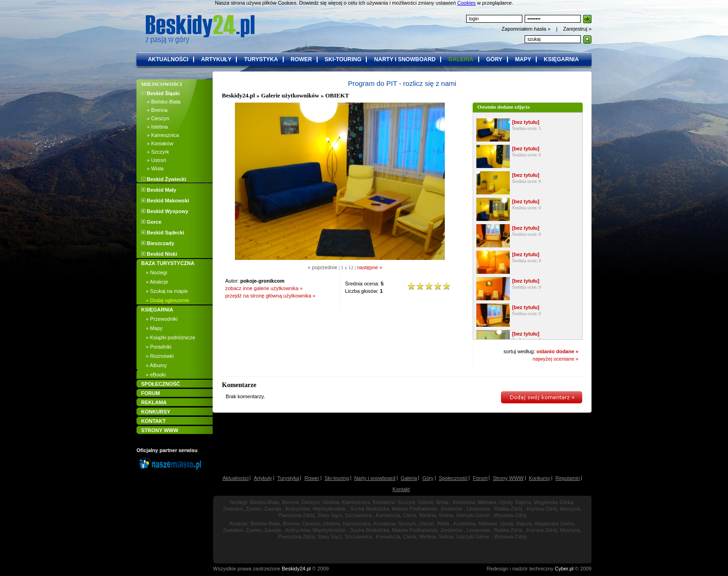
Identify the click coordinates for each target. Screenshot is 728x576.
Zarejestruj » (577, 29)
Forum (481, 478)
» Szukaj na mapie (167, 291)
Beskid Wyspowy (165, 211)
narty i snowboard (405, 59)
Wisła (442, 502)
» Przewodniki (162, 319)
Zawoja (273, 509)
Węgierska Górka (554, 502)
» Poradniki (159, 347)
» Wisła (152, 168)
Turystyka (288, 478)
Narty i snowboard (375, 478)
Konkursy (539, 478)
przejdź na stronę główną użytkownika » (270, 296)
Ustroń (426, 502)
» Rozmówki (160, 356)
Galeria (409, 478)
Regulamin (568, 478)
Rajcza (523, 502)
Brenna (290, 502)
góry (494, 59)
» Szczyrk (155, 152)
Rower (312, 478)
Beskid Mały (159, 190)
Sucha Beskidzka (370, 509)
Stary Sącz (330, 515)
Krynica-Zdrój (542, 509)
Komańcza (388, 515)
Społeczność (453, 478)
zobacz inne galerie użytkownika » (264, 288)
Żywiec (253, 509)
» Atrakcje (157, 282)
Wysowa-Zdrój (510, 515)
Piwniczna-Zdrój (296, 515)
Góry (428, 478)
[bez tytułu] (526, 122)
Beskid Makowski (165, 201)
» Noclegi (156, 272)
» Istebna (154, 127)
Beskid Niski (159, 254)
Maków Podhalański (415, 509)
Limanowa (478, 509)
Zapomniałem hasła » (526, 29)
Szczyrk (406, 502)
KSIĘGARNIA (157, 310)
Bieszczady (158, 243)
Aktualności (235, 478)
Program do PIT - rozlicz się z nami (402, 83)
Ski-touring (337, 478)
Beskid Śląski (160, 93)
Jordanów (451, 509)
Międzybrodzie (329, 509)
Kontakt (401, 489)
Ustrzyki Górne (473, 515)
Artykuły (263, 478)
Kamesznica (356, 502)
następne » (370, 267)
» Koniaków (157, 143)
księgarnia (561, 59)
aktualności (168, 59)
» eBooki (156, 375)
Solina (446, 515)
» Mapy (154, 328)
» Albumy (156, 365)
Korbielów (464, 502)
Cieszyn (310, 502)
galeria (461, 59)
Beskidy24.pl (238, 95)
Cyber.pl (564, 569)
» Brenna (154, 110)
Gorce (151, 222)
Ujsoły (506, 502)
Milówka (487, 502)
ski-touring (343, 59)
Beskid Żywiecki (164, 179)
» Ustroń (154, 160)
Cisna (409, 515)
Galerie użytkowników (290, 95)
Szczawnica (358, 515)
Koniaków (384, 502)
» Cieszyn (155, 118)
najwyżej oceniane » (556, 359)
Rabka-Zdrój (508, 509)
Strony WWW (508, 478)
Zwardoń (233, 509)
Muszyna (570, 509)
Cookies (467, 3)
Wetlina (427, 515)
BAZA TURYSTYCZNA (168, 263)
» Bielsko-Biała (161, 102)
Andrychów (298, 509)
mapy (523, 59)
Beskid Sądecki (163, 233)
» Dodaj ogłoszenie (168, 300)
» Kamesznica (160, 135)
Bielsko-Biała (265, 502)
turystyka (261, 59)
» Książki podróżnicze (170, 337)
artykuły (216, 59)
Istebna (331, 502)
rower (301, 59)
